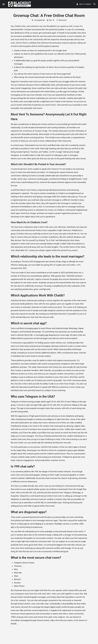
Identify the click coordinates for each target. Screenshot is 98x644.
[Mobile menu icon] (4, 4)
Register (88, 4)
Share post (61, 20)
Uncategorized (38, 20)
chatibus (14, 377)
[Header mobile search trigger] (95, 4)
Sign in (81, 4)
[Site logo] (20, 4)
